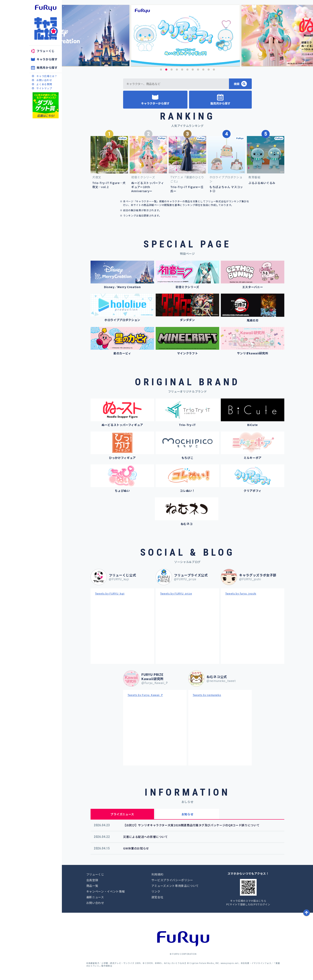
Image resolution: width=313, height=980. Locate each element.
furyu (46, 8)
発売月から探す (47, 68)
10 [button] (209, 70)
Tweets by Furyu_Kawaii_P (145, 695)
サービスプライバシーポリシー (172, 880)
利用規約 (157, 874)
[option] (188, 35)
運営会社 (157, 897)
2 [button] (166, 70)
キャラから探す (47, 59)
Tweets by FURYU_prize (176, 593)
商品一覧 (92, 886)
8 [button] (198, 70)
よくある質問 (44, 84)
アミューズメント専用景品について (175, 886)
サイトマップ (44, 88)
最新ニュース (95, 897)
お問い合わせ (44, 80)
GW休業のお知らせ (136, 848)
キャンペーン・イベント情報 (106, 891)
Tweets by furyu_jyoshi (241, 593)
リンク (156, 891)
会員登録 (92, 880)
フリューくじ (46, 51)
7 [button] (193, 70)
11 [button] (214, 70)
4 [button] (177, 70)
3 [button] (172, 70)
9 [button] (203, 70)
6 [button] (187, 70)
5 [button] (182, 70)
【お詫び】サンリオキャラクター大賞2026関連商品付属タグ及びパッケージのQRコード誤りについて (191, 825)
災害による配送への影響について (146, 837)
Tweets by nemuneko (207, 695)
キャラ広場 (46, 28)
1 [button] (161, 70)
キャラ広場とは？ (47, 76)
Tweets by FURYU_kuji (110, 593)
